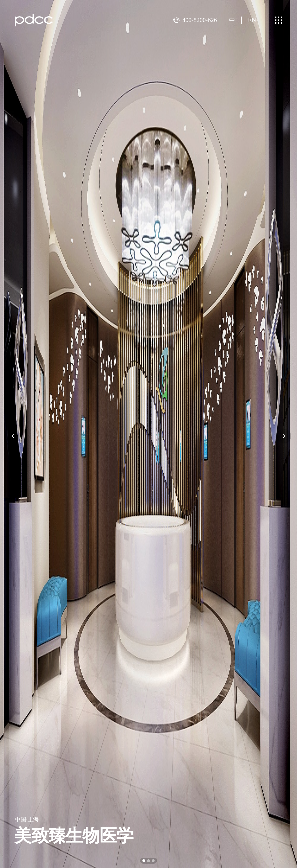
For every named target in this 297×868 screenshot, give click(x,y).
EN (252, 20)
